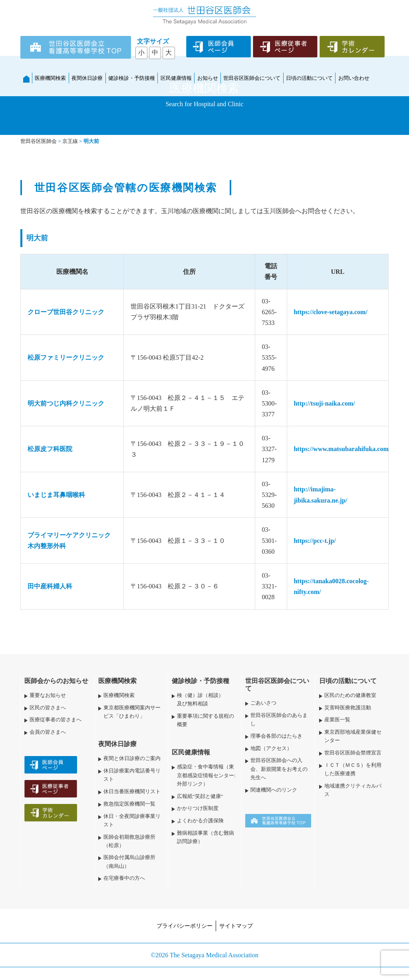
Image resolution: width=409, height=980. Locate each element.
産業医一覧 (337, 720)
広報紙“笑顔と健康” (200, 796)
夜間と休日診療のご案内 (132, 758)
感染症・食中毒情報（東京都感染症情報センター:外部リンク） (206, 775)
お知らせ (208, 78)
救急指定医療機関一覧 (129, 804)
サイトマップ (236, 926)
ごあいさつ (263, 703)
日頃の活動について (309, 78)
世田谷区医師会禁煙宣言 (353, 753)
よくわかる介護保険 (200, 821)
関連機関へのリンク (274, 790)
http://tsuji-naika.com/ (324, 403)
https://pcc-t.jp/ (315, 541)
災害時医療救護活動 (348, 708)
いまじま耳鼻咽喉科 (56, 495)
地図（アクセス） (271, 748)
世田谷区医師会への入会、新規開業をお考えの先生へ (279, 769)
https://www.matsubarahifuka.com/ (342, 449)
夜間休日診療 (87, 78)
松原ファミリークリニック (66, 357)
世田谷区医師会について (252, 78)
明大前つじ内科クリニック (66, 403)
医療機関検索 (50, 78)
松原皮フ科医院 (50, 449)
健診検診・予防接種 (132, 78)
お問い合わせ (354, 78)
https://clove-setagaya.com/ (330, 312)
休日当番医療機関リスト (132, 792)
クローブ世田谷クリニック (66, 312)
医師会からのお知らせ (56, 681)
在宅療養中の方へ (124, 878)
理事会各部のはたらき (276, 736)
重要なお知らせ (48, 695)
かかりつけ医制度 (198, 808)
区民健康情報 (176, 78)
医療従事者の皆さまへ (56, 720)
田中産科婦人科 (50, 586)
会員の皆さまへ (48, 732)
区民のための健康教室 (350, 695)
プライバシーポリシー (185, 926)
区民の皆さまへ (48, 708)
